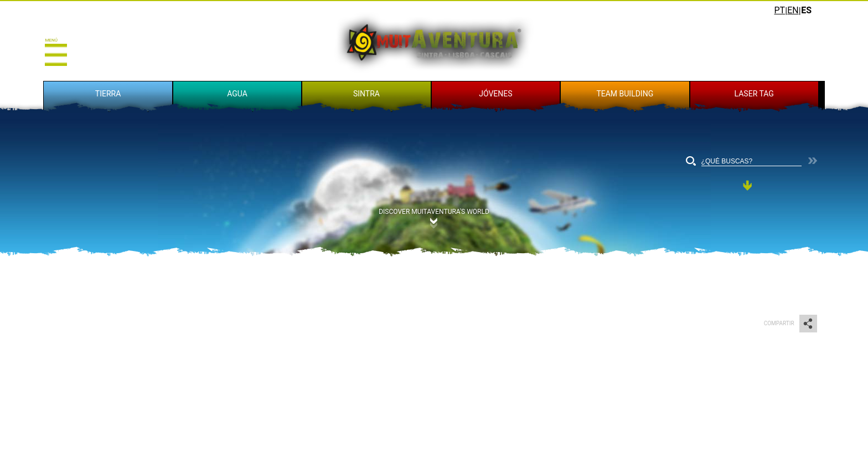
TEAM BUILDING (625, 94)
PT (779, 10)
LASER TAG (754, 94)
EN (793, 10)
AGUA (237, 94)
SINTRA (366, 94)
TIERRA (108, 94)
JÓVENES (495, 94)
